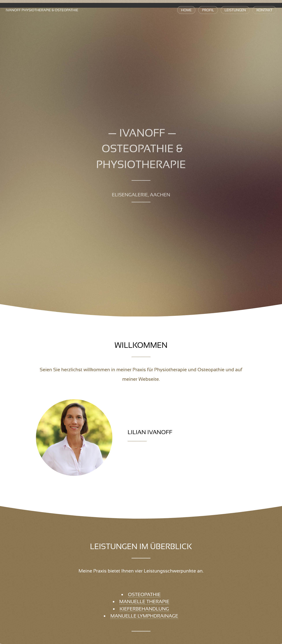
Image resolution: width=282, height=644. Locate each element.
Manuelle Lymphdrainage (144, 616)
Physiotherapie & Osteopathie (42, 10)
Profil (208, 10)
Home (186, 10)
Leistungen (235, 10)
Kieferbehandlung (144, 609)
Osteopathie (144, 594)
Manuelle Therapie (144, 602)
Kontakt (264, 10)
